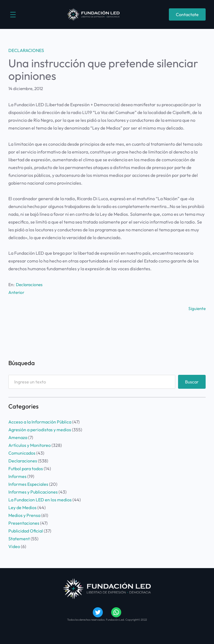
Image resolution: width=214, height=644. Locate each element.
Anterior (17, 292)
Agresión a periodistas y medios (40, 429)
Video (14, 546)
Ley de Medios (22, 507)
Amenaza (18, 437)
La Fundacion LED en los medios (40, 499)
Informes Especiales (28, 484)
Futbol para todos (26, 468)
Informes (17, 476)
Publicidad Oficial (26, 531)
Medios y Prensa (24, 515)
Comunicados (22, 453)
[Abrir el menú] (13, 15)
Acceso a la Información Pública (40, 422)
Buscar (192, 381)
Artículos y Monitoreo (30, 445)
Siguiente (197, 308)
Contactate (187, 14)
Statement (19, 538)
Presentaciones (24, 523)
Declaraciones (26, 50)
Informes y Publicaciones (33, 492)
